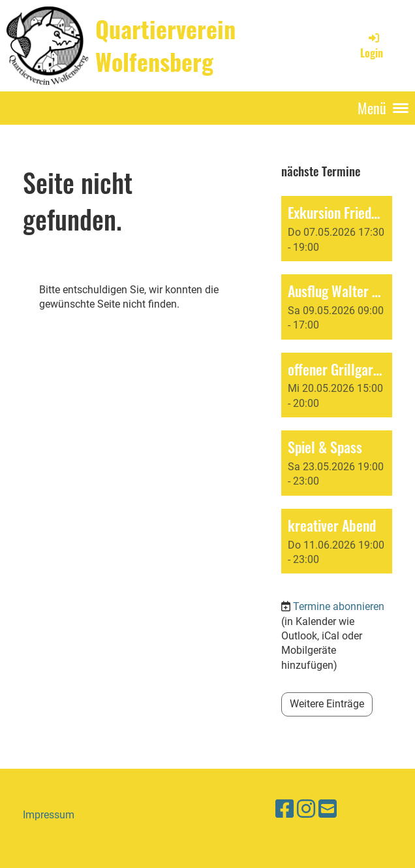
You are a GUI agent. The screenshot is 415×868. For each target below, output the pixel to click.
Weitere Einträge (327, 704)
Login (372, 46)
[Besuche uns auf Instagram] (306, 809)
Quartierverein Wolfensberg (165, 45)
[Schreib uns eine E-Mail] (328, 809)
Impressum (49, 815)
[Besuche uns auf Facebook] (284, 809)
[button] (337, 229)
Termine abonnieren (339, 606)
